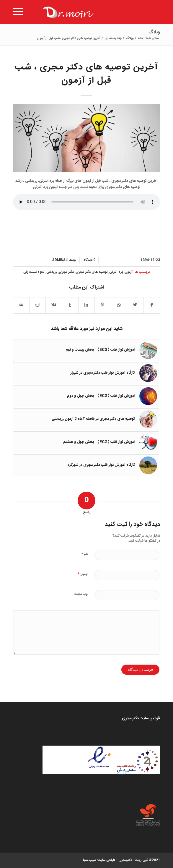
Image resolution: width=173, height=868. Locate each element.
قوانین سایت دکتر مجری (141, 718)
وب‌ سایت (81, 594)
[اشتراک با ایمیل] (21, 305)
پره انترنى (116, 272)
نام (84, 554)
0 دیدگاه (89, 260)
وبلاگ (154, 32)
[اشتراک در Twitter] (135, 305)
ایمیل (83, 574)
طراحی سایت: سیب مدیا (99, 860)
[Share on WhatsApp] (119, 305)
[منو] (20, 12)
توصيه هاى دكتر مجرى (92, 272)
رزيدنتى (52, 272)
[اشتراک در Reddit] (37, 305)
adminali (60, 260)
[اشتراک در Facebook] (152, 305)
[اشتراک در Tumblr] (70, 305)
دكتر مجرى (66, 272)
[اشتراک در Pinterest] (103, 305)
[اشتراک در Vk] (54, 305)
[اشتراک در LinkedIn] (86, 305)
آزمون (129, 272)
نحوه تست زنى (34, 272)
